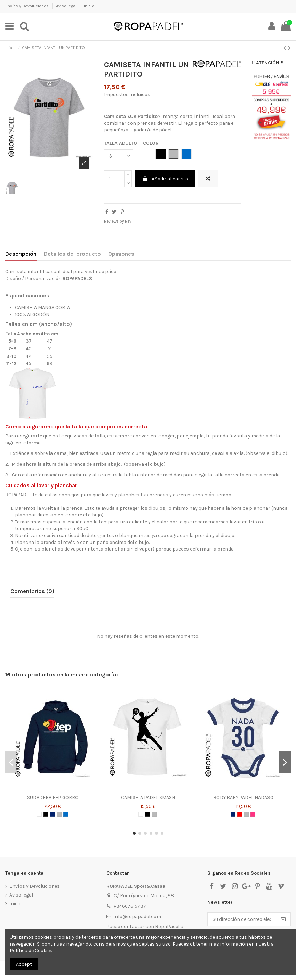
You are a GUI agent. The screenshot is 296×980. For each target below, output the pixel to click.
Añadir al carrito (165, 179)
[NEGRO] (46, 814)
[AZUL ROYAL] (66, 814)
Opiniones (121, 254)
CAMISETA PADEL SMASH (148, 798)
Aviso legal (67, 6)
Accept (24, 964)
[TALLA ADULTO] (119, 156)
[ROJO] (240, 814)
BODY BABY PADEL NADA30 (243, 798)
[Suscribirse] (283, 919)
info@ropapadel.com (137, 917)
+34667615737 (130, 906)
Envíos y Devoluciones (27, 6)
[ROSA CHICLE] (253, 814)
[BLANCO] (39, 814)
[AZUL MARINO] (53, 814)
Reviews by (118, 221)
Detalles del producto (72, 254)
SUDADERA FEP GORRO (53, 798)
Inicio (89, 6)
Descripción (21, 254)
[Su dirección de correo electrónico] (242, 919)
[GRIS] (59, 814)
